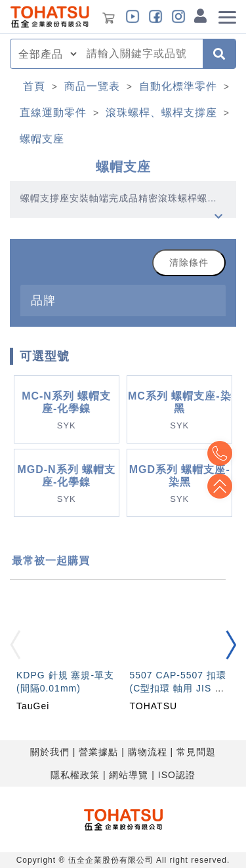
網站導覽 (129, 775)
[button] (231, 645)
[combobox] (141, 54)
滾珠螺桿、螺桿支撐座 (161, 113)
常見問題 (196, 752)
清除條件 (189, 262)
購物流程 (148, 752)
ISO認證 (177, 775)
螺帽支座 (42, 139)
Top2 (220, 453)
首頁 (34, 86)
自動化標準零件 (178, 86)
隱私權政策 (75, 775)
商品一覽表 (92, 86)
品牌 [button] (43, 300)
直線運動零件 (53, 113)
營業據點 (98, 752)
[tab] (123, 300)
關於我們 (50, 752)
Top (220, 486)
